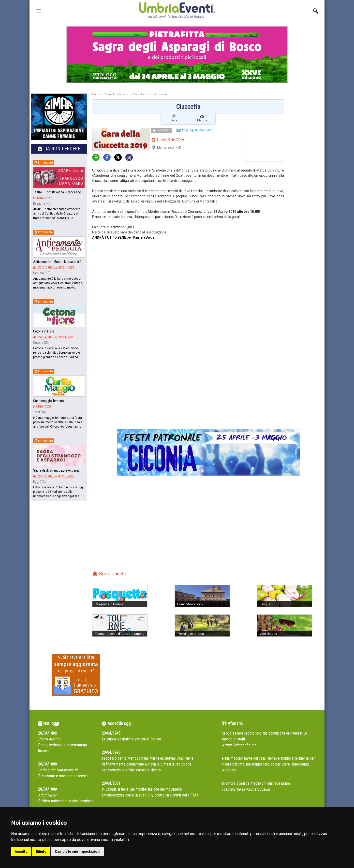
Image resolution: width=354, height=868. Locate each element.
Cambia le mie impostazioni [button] (78, 852)
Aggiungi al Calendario (195, 130)
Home (96, 94)
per (124, 237)
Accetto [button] (21, 852)
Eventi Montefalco (116, 94)
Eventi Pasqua (142, 94)
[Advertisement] (306, 171)
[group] (177, 55)
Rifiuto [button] (41, 852)
